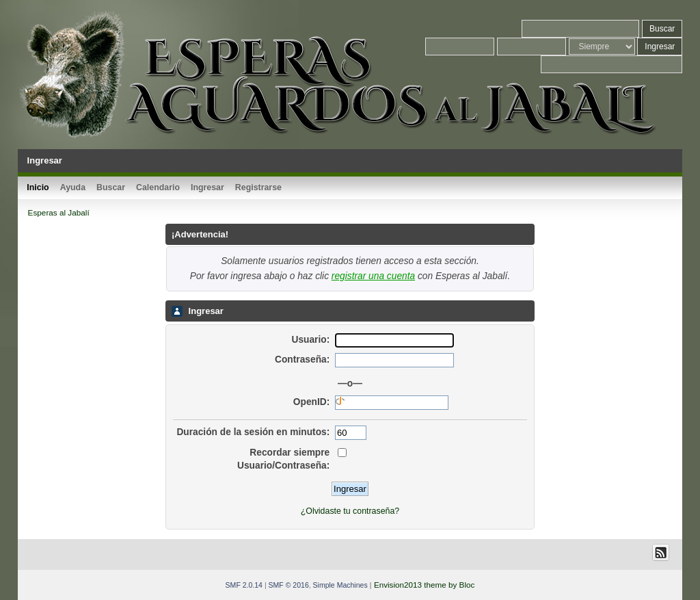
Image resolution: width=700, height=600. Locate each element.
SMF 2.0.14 (244, 585)
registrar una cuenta (373, 276)
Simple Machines (340, 585)
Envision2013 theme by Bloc (424, 585)
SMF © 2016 (289, 585)
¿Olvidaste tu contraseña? (350, 511)
